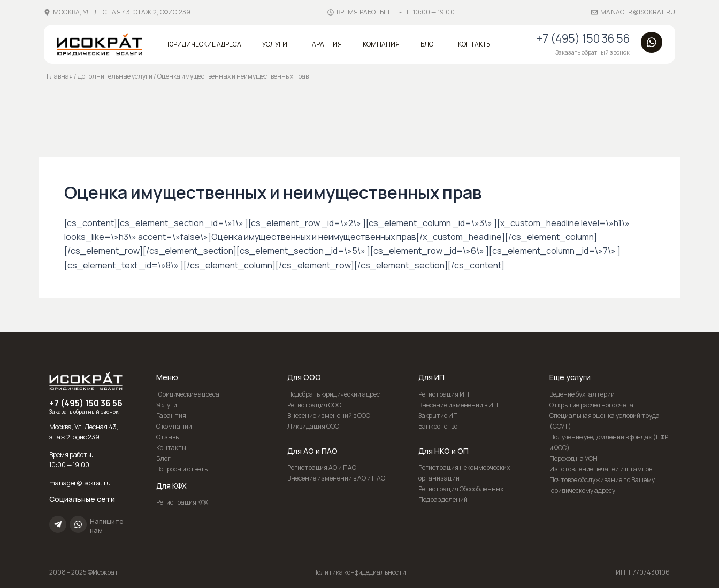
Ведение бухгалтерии (582, 394)
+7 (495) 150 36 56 (583, 38)
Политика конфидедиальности (359, 572)
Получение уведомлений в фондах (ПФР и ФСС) (609, 442)
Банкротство (438, 426)
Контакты (475, 44)
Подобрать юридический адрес (334, 394)
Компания (381, 44)
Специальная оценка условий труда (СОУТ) (605, 421)
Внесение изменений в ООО (329, 416)
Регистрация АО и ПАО (322, 467)
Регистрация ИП (444, 394)
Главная (60, 76)
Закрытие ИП (438, 416)
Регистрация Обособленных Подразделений (461, 494)
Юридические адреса (204, 44)
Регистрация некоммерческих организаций (464, 473)
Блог (429, 44)
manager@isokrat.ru (638, 12)
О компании (174, 426)
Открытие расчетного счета (591, 405)
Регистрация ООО (314, 405)
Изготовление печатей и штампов (601, 469)
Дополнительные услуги (115, 76)
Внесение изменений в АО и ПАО (336, 478)
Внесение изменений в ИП (458, 405)
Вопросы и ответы (182, 469)
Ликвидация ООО (313, 426)
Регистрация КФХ (182, 502)
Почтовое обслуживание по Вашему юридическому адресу (602, 485)
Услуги (275, 44)
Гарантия (325, 44)
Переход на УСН (573, 458)
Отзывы (168, 437)
